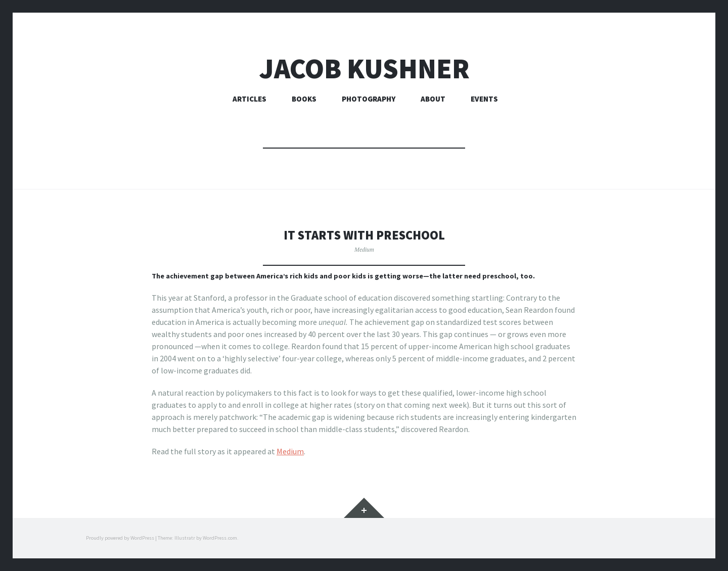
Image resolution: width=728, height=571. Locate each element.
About (433, 99)
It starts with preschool (364, 235)
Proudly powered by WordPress (120, 538)
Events (484, 99)
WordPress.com (220, 538)
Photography (369, 99)
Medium (364, 249)
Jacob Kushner (364, 68)
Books (304, 99)
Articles (249, 99)
